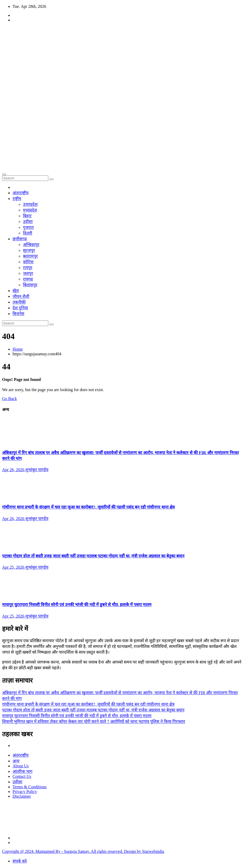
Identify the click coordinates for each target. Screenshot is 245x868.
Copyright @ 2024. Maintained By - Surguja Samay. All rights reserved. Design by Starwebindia (83, 851)
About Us (21, 766)
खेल (16, 291)
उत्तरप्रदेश (30, 204)
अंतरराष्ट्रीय (21, 193)
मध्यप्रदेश (30, 210)
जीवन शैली (21, 296)
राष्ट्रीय (17, 199)
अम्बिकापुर (31, 245)
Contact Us (22, 776)
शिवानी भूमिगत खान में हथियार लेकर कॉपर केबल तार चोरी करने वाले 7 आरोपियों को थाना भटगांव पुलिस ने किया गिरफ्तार (94, 721)
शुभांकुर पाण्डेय (37, 470)
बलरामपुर (30, 256)
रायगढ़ (28, 279)
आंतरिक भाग (22, 771)
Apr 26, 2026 (14, 470)
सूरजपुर (29, 250)
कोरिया (28, 262)
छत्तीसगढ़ (20, 239)
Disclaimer (22, 796)
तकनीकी (19, 302)
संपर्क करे (20, 861)
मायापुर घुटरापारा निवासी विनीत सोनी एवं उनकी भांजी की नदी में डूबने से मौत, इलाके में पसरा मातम (77, 605)
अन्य (16, 761)
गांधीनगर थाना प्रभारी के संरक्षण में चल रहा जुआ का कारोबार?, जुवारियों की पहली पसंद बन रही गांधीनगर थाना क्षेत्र (88, 507)
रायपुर (28, 268)
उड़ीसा (28, 222)
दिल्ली (28, 233)
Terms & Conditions (30, 787)
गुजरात (28, 227)
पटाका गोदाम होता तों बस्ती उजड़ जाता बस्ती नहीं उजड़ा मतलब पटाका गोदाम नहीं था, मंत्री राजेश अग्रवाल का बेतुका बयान (93, 556)
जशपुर (28, 273)
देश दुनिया (20, 308)
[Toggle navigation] (4, 174)
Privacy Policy (25, 792)
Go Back (9, 399)
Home (18, 349)
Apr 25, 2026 (14, 567)
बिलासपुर (30, 285)
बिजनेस (18, 314)
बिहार (27, 216)
